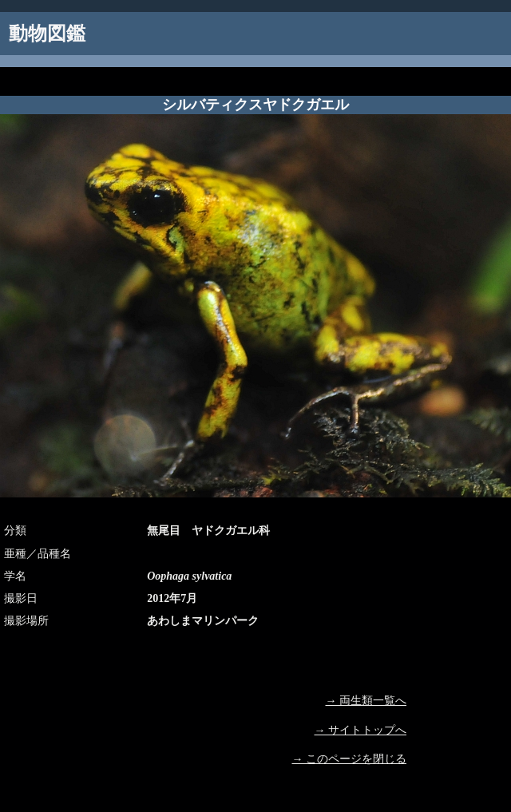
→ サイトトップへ (361, 730)
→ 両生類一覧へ (366, 701)
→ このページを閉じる (350, 759)
